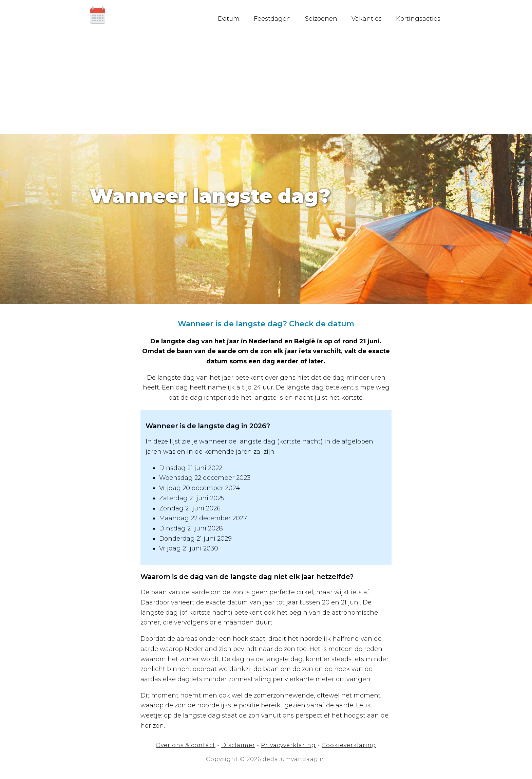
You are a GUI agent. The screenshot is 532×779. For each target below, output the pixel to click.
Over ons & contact (186, 745)
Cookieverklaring (349, 745)
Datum (230, 19)
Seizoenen (323, 19)
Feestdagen (274, 19)
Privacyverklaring (288, 745)
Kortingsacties (420, 19)
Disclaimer (238, 745)
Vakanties (368, 19)
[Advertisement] (266, 83)
